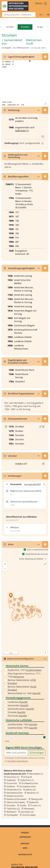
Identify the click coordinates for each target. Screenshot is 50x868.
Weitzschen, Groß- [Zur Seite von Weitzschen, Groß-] (34, 42)
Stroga (40, 27)
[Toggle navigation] (41, 4)
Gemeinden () (18, 705)
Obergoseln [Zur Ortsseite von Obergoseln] (37, 799)
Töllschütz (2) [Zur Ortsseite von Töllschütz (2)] (13, 809)
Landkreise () (18, 702)
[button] (43, 427)
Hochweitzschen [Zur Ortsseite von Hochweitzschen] (28, 786)
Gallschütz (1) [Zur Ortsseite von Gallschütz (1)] (27, 780)
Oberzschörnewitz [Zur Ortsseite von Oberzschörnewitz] (16, 802)
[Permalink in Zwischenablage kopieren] (44, 484)
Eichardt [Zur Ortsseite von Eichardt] (28, 777)
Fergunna (19, 677)
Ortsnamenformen (15, 419)
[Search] (19, 15)
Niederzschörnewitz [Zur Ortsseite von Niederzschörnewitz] (17, 799)
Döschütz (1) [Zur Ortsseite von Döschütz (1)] (13, 777)
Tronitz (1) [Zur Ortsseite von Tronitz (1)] (36, 805)
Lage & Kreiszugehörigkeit (19, 57)
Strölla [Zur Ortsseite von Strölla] (23, 805)
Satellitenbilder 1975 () (22, 728)
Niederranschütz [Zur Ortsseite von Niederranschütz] (15, 796)
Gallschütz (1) (22, 131)
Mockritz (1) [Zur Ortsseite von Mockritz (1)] (33, 793)
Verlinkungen (12, 476)
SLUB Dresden (34, 670)
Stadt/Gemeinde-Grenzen (37, 554)
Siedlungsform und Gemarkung (16, 156)
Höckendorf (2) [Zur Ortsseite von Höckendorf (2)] (14, 790)
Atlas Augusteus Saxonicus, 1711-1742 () (24, 675)
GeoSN (36, 693)
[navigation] (25, 27)
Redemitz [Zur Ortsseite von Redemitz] (34, 802)
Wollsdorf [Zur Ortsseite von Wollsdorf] (11, 812)
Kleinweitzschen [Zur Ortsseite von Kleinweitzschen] (15, 793)
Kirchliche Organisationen (19, 394)
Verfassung (12, 110)
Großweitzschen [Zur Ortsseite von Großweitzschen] (30, 783)
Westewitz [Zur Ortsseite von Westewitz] (29, 809)
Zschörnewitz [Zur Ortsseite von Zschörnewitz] (29, 815)
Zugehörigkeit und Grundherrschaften (16, 361)
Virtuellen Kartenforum (18, 761)
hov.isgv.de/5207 (33, 484)
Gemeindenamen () (21, 709)
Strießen (10, 27)
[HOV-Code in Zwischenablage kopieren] (33, 48)
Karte (9, 544)
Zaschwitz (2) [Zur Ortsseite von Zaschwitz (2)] (27, 812)
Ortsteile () (16, 712)
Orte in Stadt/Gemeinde (38, 550)
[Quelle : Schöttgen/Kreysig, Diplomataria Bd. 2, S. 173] (43, 427)
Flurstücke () (17, 716)
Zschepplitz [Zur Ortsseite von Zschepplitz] (12, 815)
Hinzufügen (37, 753)
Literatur (10, 456)
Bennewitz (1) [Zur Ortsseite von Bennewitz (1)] (36, 774)
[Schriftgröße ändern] (41, 15)
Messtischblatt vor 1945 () (24, 693)
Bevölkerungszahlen (16, 177)
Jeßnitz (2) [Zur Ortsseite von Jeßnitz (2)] (31, 790)
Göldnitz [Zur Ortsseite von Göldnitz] (11, 786)
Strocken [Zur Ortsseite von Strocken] (11, 805)
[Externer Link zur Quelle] (40, 427)
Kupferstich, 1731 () (25, 670)
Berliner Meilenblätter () (22, 682)
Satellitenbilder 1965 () (22, 724)
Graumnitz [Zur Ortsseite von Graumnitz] (12, 783)
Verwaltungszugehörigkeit (19, 268)
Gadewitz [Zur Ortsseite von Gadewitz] (11, 780)
